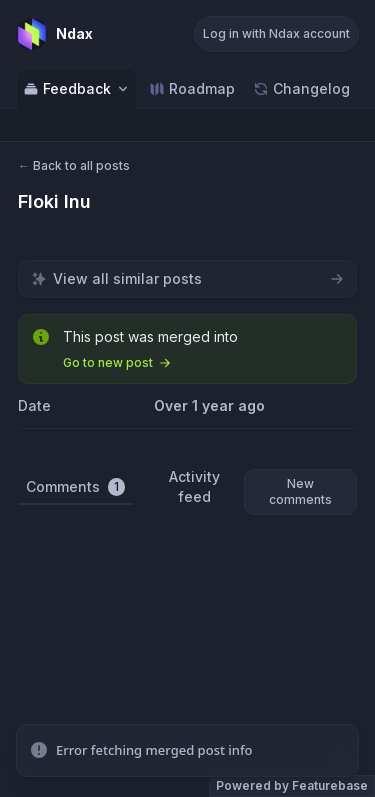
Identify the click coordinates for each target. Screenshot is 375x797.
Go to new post (117, 362)
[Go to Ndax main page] (54, 34)
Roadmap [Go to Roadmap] (192, 88)
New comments (300, 491)
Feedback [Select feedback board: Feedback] (77, 88)
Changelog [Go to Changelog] (301, 88)
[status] (187, 751)
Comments (75, 487)
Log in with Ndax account (276, 33)
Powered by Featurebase (292, 785)
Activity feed (194, 486)
